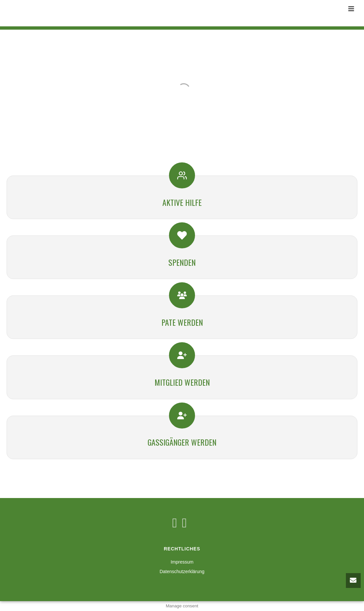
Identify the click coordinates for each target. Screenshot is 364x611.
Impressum (182, 562)
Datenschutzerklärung (182, 571)
